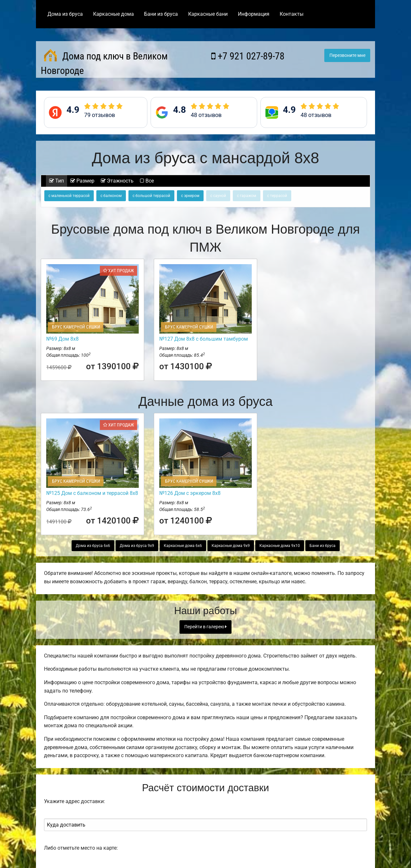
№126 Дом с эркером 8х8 (190, 493)
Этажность (117, 181)
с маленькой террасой (69, 196)
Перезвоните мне (347, 55)
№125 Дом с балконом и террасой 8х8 (92, 493)
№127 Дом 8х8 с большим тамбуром (204, 339)
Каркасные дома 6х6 (183, 546)
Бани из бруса (161, 14)
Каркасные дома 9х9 (231, 546)
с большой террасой (151, 196)
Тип (57, 181)
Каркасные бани (208, 14)
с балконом (111, 196)
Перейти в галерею (205, 627)
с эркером (190, 196)
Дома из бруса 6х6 (93, 546)
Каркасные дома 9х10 (280, 546)
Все (147, 181)
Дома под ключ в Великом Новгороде (104, 63)
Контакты (292, 14)
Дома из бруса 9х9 (137, 546)
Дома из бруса (65, 14)
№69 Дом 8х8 (62, 339)
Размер (82, 181)
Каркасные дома (114, 14)
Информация (254, 14)
